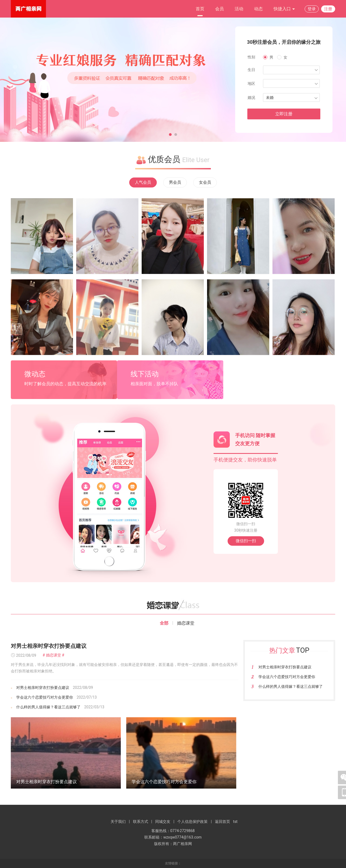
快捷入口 (284, 9)
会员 (219, 9)
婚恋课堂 (186, 623)
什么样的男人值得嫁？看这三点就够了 (48, 707)
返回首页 (222, 822)
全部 (164, 623)
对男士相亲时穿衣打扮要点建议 (49, 646)
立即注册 (284, 114)
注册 (328, 9)
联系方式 (141, 822)
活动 (239, 9)
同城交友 (163, 822)
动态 (258, 9)
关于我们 (118, 822)
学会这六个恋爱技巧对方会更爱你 (45, 697)
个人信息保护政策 (192, 822)
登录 (312, 9)
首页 (200, 9)
